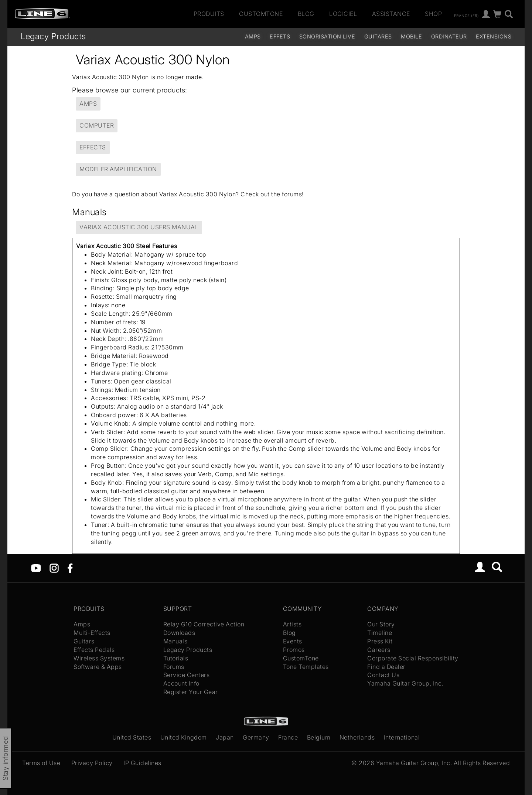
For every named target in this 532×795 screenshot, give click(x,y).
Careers (379, 650)
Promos (294, 650)
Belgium (319, 737)
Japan (225, 737)
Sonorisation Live (327, 36)
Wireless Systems (99, 658)
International (402, 737)
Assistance (391, 14)
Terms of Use (41, 763)
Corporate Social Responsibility (413, 658)
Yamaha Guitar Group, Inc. (405, 683)
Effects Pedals (94, 650)
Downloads (179, 633)
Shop (433, 14)
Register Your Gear (191, 692)
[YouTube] (36, 567)
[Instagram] (54, 567)
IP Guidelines (142, 763)
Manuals (175, 641)
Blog (306, 14)
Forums (174, 667)
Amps (253, 36)
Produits (209, 14)
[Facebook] (70, 567)
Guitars (84, 641)
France (288, 737)
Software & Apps (98, 667)
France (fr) (466, 15)
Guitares (378, 36)
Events (293, 641)
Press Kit (380, 641)
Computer (97, 125)
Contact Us (383, 675)
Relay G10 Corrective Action (204, 624)
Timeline (380, 633)
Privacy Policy (92, 763)
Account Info (181, 683)
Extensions (494, 36)
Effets (280, 36)
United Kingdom (184, 737)
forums (292, 194)
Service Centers (187, 675)
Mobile (411, 36)
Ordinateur (449, 36)
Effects (93, 147)
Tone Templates (306, 667)
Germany (256, 737)
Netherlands (357, 737)
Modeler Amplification (118, 169)
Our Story (381, 624)
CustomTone (261, 14)
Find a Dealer (386, 667)
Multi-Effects (92, 633)
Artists (292, 624)
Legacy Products (53, 36)
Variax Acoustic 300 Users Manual (139, 227)
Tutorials (176, 658)
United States (132, 737)
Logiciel (343, 14)
